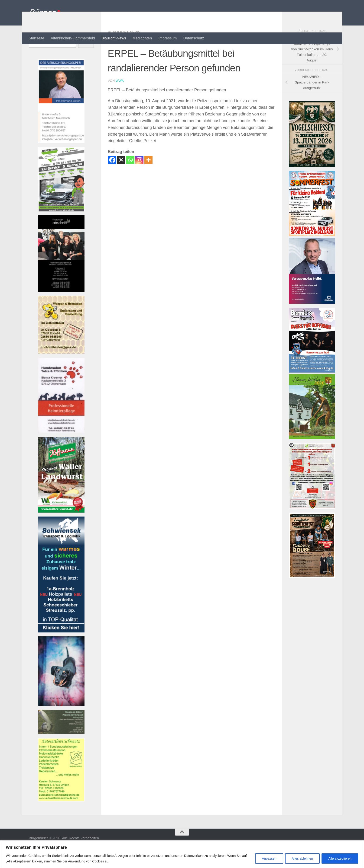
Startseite (36, 38)
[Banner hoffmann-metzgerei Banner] (61, 530)
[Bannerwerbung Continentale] (312, 321)
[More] (148, 178)
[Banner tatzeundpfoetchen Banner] (61, 451)
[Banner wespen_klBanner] (61, 371)
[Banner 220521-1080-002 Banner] (61, 723)
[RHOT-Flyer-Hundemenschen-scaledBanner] (312, 526)
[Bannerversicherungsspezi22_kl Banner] (61, 160)
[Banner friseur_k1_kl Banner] (61, 309)
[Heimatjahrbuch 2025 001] (312, 456)
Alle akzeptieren (340, 858)
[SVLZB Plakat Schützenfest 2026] (312, 595)
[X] (121, 178)
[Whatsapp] (130, 178)
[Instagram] (139, 178)
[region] (182, 854)
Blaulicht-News (114, 38)
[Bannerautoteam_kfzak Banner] (61, 229)
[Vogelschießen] (312, 184)
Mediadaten (142, 38)
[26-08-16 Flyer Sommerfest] (312, 253)
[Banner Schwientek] (61, 650)
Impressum (167, 38)
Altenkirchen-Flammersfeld (73, 38)
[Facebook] (112, 178)
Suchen (35, 54)
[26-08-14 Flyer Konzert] (312, 390)
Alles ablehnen (302, 858)
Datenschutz (193, 38)
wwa (120, 99)
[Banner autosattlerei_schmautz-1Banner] (61, 819)
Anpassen (269, 858)
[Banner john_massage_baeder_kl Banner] (61, 751)
